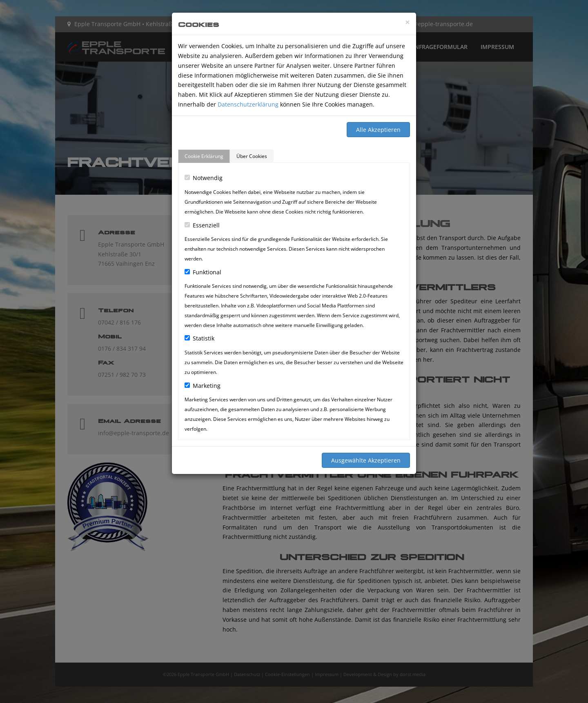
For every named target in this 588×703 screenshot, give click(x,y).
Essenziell (202, 225)
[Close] (408, 22)
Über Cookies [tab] (252, 156)
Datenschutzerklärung (248, 104)
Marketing (203, 386)
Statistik (199, 338)
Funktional (203, 272)
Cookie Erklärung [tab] (204, 156)
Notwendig (204, 178)
